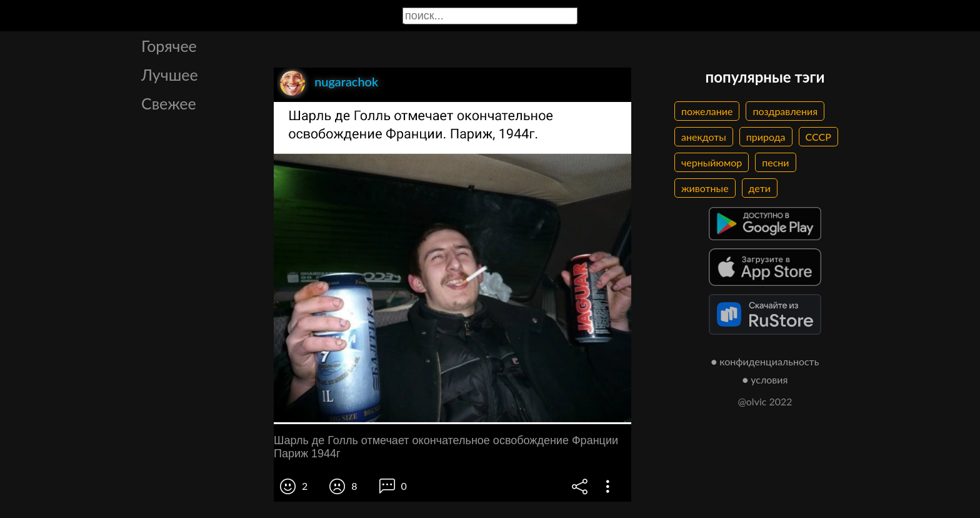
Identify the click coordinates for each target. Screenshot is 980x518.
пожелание (707, 111)
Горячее (169, 46)
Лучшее (170, 74)
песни (775, 162)
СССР (818, 137)
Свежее (169, 103)
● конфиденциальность (765, 361)
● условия (765, 379)
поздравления (785, 111)
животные (705, 188)
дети (760, 188)
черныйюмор (712, 162)
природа (766, 137)
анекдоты (704, 137)
